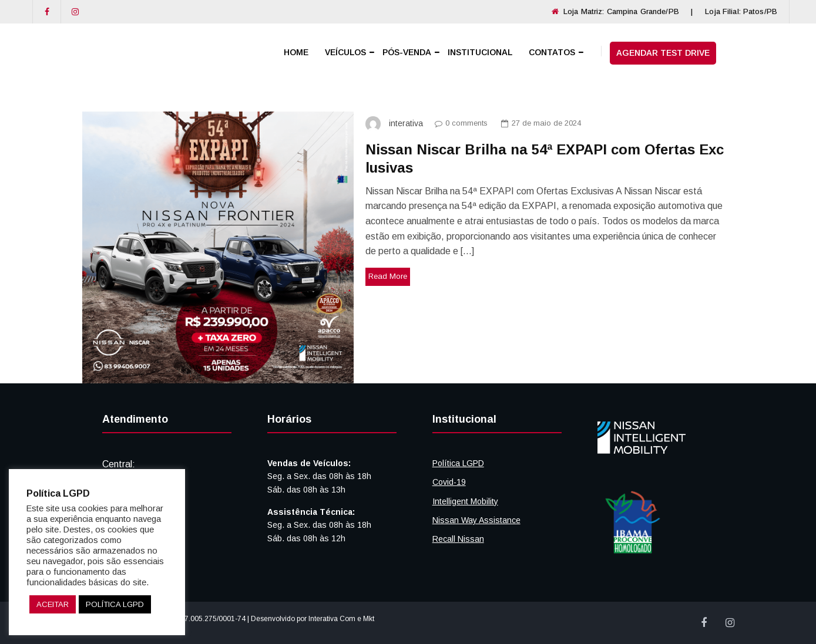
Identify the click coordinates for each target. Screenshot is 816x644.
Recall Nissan (458, 539)
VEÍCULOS (345, 52)
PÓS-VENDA (407, 52)
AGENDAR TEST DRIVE (663, 53)
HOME (296, 52)
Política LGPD (458, 463)
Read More (388, 276)
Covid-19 (449, 482)
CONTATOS (552, 52)
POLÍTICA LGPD (115, 604)
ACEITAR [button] (53, 604)
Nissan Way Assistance (476, 520)
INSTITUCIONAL (480, 52)
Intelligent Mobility (465, 501)
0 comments (458, 123)
